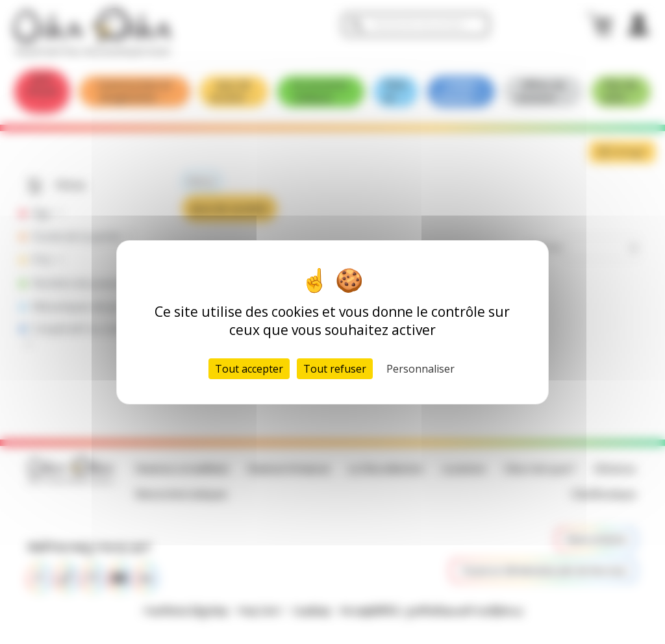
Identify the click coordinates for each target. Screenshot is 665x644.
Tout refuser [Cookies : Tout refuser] (335, 369)
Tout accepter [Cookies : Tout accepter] (249, 369)
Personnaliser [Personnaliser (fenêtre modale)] (420, 369)
